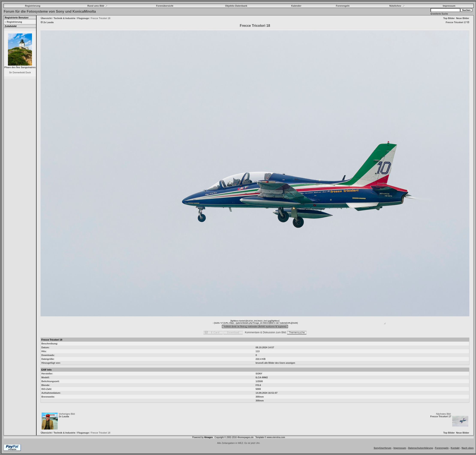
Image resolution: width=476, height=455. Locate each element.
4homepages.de (246, 437)
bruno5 (260, 363)
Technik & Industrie (64, 18)
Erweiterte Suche (439, 14)
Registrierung (33, 6)
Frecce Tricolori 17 (441, 416)
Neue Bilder (463, 18)
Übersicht (46, 18)
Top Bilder (449, 18)
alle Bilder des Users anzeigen (280, 363)
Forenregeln (343, 6)
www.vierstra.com (276, 437)
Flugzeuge (83, 18)
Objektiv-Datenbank (236, 6)
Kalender (296, 6)
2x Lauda (64, 416)
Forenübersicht (165, 6)
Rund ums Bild (97, 6)
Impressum (449, 6)
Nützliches (397, 6)
